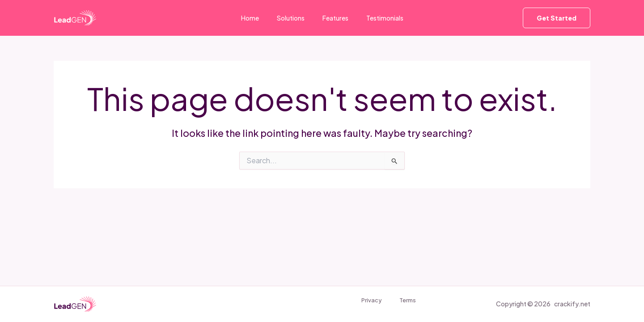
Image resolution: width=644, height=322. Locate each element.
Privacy (366, 301)
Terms (400, 301)
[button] (557, 18)
